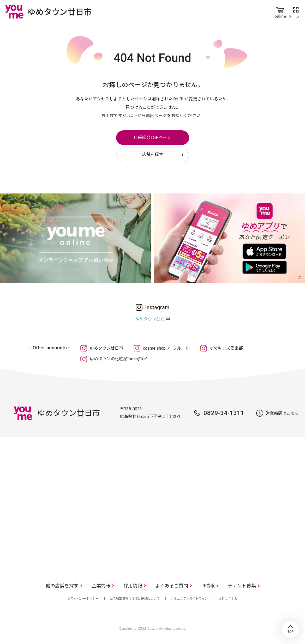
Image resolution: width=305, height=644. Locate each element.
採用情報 (133, 586)
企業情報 (101, 586)
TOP (290, 629)
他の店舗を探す (62, 586)
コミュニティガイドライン (189, 599)
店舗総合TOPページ (152, 138)
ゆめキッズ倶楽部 (226, 348)
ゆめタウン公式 (150, 319)
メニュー (296, 11)
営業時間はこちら (282, 413)
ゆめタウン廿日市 (106, 348)
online (280, 11)
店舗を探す (153, 154)
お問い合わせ (228, 599)
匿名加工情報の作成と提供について (135, 599)
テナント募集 (242, 586)
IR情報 (208, 586)
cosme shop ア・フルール (166, 348)
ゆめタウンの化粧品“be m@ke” (119, 359)
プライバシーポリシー (83, 599)
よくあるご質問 (172, 586)
